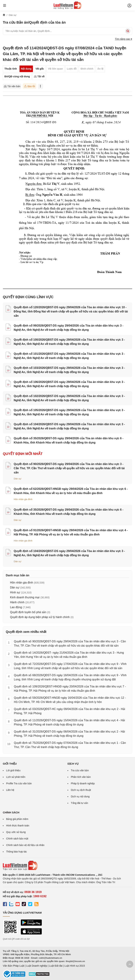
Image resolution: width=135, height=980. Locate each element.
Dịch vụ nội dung (80, 796)
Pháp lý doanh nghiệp (83, 783)
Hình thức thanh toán (18, 826)
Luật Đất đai (56, 966)
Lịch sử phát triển (16, 777)
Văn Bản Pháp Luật (14, 966)
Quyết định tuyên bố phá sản (28, 612)
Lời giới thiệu (13, 770)
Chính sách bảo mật (17, 839)
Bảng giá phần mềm (17, 819)
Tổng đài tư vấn (79, 803)
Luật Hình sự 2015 (75, 966)
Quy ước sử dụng (16, 832)
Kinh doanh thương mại (25, 597)
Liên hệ (10, 790)
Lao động (16, 607)
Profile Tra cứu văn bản (19, 783)
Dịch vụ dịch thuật (81, 790)
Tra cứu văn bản (80, 770)
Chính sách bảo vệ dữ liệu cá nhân (25, 845)
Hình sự (15, 592)
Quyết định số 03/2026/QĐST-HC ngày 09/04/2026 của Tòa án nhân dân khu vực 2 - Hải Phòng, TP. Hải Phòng (70, 711)
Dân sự (17, 479)
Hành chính (17, 602)
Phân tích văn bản (81, 777)
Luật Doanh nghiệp (37, 966)
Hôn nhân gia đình (23, 499)
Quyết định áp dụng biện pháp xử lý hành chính (40, 617)
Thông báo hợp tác (17, 852)
